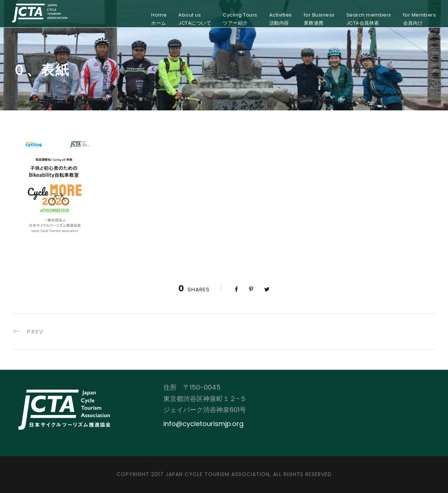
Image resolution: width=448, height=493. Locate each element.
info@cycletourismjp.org (203, 424)
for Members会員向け (420, 19)
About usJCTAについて (195, 19)
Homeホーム (159, 19)
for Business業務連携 (319, 19)
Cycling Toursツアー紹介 (240, 19)
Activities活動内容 (281, 19)
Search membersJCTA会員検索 (369, 19)
